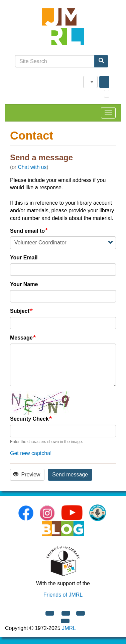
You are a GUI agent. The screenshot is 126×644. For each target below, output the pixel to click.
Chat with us (32, 167)
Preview (27, 475)
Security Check (29, 419)
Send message (70, 475)
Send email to (27, 231)
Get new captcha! (31, 453)
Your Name (24, 284)
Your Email (24, 258)
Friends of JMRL (63, 595)
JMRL (69, 628)
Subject (20, 311)
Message (21, 338)
